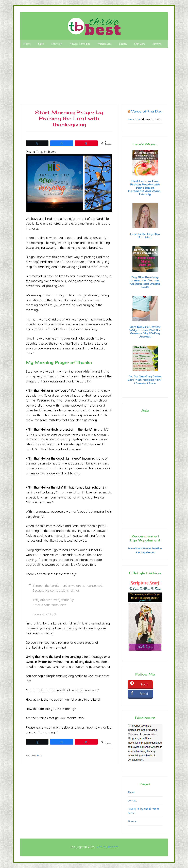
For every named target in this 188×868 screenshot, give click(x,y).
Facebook (144, 694)
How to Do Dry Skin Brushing (145, 236)
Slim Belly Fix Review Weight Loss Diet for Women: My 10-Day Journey (145, 332)
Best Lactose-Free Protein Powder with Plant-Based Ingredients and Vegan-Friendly (145, 188)
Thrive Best (94, 26)
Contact (132, 801)
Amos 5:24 (134, 119)
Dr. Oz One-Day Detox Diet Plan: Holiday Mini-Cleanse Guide (145, 380)
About (131, 792)
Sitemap (133, 821)
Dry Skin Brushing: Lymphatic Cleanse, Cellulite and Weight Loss (145, 282)
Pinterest (144, 684)
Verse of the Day (147, 111)
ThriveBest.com (108, 847)
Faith (40, 755)
